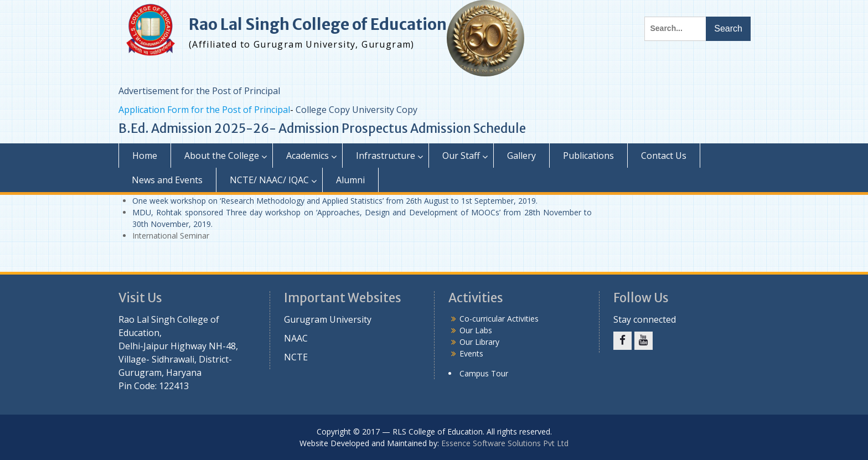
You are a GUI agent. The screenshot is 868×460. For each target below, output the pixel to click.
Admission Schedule (468, 128)
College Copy (323, 110)
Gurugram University (328, 319)
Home (145, 156)
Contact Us (664, 156)
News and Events (167, 180)
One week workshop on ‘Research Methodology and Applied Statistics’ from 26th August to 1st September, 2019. (335, 201)
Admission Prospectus (343, 128)
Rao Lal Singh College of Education (318, 24)
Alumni (350, 180)
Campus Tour (484, 373)
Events (471, 353)
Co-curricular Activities (499, 319)
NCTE (296, 357)
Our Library (479, 342)
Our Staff (461, 156)
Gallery (521, 156)
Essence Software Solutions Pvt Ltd (505, 443)
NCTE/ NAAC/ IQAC (269, 180)
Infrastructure (386, 156)
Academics (308, 156)
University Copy (385, 110)
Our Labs (476, 330)
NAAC (296, 338)
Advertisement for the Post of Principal (199, 91)
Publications (588, 156)
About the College (222, 156)
